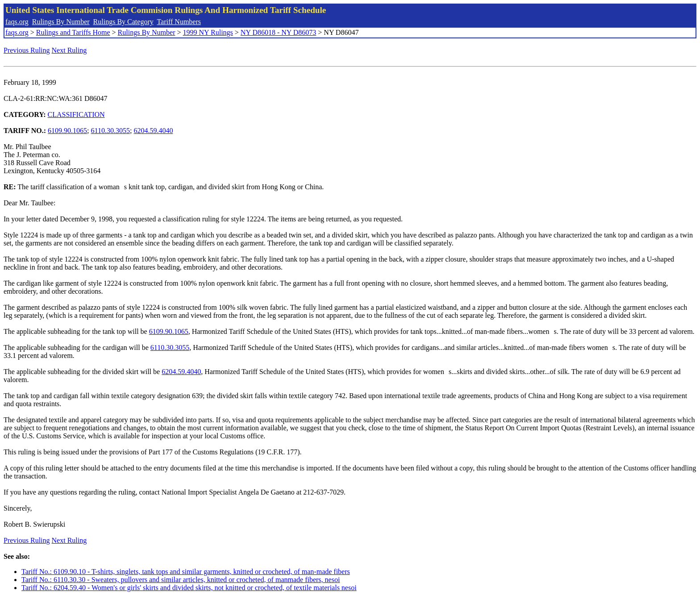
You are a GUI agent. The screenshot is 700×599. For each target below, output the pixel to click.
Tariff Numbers (179, 22)
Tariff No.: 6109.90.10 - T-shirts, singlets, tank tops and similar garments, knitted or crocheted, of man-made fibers (186, 572)
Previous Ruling (27, 50)
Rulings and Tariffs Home (73, 32)
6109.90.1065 (67, 131)
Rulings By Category (123, 22)
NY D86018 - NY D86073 (278, 32)
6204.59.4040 (153, 131)
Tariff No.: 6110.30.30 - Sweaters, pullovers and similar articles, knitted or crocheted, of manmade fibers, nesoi (181, 580)
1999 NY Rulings (208, 32)
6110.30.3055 (110, 131)
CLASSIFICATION (76, 114)
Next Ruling (69, 50)
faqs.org (17, 22)
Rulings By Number (61, 22)
